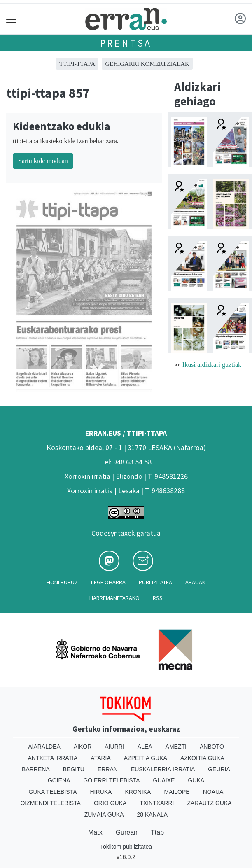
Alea (145, 747)
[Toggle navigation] (11, 19)
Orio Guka (110, 803)
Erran (108, 769)
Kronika (138, 792)
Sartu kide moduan (43, 161)
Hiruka (101, 792)
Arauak (195, 582)
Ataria (101, 758)
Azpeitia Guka (146, 758)
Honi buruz (62, 582)
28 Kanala (152, 814)
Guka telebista (53, 792)
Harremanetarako (114, 598)
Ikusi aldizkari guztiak (212, 365)
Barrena (36, 769)
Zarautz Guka (209, 803)
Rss (158, 598)
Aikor (83, 747)
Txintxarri (157, 803)
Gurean (127, 832)
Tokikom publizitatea (126, 847)
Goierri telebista (111, 780)
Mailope (177, 792)
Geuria (219, 769)
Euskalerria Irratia (163, 769)
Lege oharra (108, 582)
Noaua (213, 792)
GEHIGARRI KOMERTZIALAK (147, 64)
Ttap (157, 832)
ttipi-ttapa (77, 64)
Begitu (74, 769)
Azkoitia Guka (202, 758)
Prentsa (126, 43)
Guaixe (164, 780)
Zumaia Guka (104, 814)
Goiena (59, 780)
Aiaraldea (44, 747)
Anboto (212, 747)
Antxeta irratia (53, 758)
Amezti (176, 747)
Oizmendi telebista (50, 803)
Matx (95, 832)
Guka (196, 780)
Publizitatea (155, 582)
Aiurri (114, 747)
